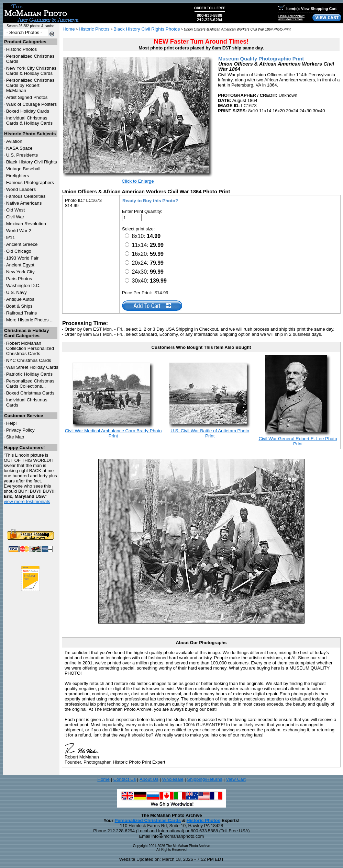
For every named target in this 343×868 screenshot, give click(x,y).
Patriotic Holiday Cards (30, 374)
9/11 (11, 237)
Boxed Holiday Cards (28, 111)
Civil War (15, 217)
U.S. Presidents (22, 155)
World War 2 (19, 231)
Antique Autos (20, 299)
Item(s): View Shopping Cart (307, 9)
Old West (16, 210)
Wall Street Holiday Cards (32, 367)
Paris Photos (19, 279)
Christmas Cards (29, 360)
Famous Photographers (30, 182)
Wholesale (173, 779)
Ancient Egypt (20, 265)
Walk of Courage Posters (32, 104)
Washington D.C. (23, 285)
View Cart (236, 779)
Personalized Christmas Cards (148, 820)
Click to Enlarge (138, 181)
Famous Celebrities (26, 196)
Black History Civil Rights (32, 162)
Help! (12, 423)
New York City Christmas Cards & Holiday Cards (31, 71)
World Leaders (21, 189)
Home (69, 29)
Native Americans (24, 203)
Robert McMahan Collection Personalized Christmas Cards (30, 348)
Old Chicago (19, 251)
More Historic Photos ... (30, 320)
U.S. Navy (16, 292)
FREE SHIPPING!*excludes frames (291, 18)
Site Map (15, 437)
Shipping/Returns (204, 779)
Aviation (14, 141)
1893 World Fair (23, 258)
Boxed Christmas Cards (30, 393)
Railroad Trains (22, 313)
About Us (149, 779)
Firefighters (18, 176)
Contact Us (124, 779)
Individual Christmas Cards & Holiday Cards (30, 121)
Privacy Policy (20, 430)
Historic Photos (22, 49)
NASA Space (19, 148)
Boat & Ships (19, 306)
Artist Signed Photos (27, 97)
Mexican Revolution (26, 224)
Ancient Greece (22, 244)
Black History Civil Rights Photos (147, 29)
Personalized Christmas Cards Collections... (30, 384)
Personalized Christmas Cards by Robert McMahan (30, 85)
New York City (20, 272)
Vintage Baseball (23, 169)
